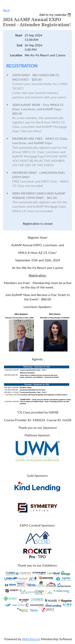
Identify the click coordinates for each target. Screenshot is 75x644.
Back (6, 10)
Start (19, 35)
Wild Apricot (31, 639)
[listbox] (56, 15)
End (19, 45)
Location (16, 55)
